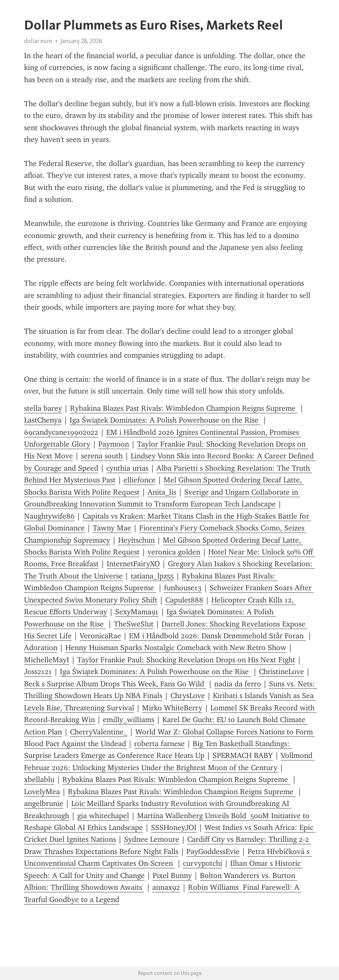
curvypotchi (203, 863)
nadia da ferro (238, 684)
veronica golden (174, 552)
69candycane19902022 (61, 432)
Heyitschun (136, 540)
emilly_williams (129, 720)
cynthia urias (127, 468)
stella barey (43, 408)
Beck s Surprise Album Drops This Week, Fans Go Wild (115, 684)
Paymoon (114, 444)
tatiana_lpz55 (152, 576)
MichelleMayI (47, 660)
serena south (102, 456)
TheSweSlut (134, 624)
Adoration (41, 648)
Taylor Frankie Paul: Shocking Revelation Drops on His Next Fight (186, 660)
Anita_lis (162, 492)
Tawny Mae (112, 528)
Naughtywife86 (49, 516)
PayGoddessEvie (213, 851)
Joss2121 (38, 672)
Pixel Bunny (172, 876)
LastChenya (43, 420)
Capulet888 (184, 600)
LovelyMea (42, 792)
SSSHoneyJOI (174, 827)
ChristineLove (281, 672)
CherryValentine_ (99, 732)
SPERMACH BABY (243, 755)
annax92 (166, 887)
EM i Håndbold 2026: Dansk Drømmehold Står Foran (217, 636)
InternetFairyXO (133, 564)
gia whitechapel (103, 816)
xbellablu (39, 779)
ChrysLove (188, 696)
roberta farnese (159, 744)
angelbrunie (44, 803)
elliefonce (140, 480)
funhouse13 (183, 588)
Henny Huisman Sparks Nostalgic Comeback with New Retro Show (176, 648)
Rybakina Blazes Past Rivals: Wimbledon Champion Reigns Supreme (184, 408)
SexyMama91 (137, 612)
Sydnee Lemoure (152, 839)
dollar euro (38, 41)
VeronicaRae (100, 636)
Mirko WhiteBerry (172, 708)
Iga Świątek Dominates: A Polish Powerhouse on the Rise (165, 420)
